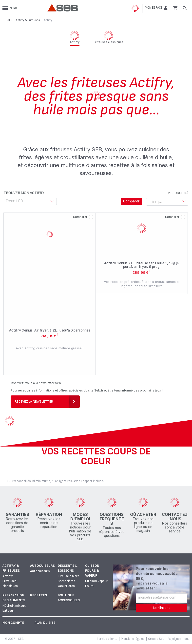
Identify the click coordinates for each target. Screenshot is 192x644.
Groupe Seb (156, 639)
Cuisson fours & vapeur (92, 571)
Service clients (107, 639)
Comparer (80, 217)
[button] (156, 8)
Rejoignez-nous (179, 639)
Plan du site (45, 623)
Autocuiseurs (42, 566)
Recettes (38, 595)
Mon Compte (13, 623)
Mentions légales (133, 639)
